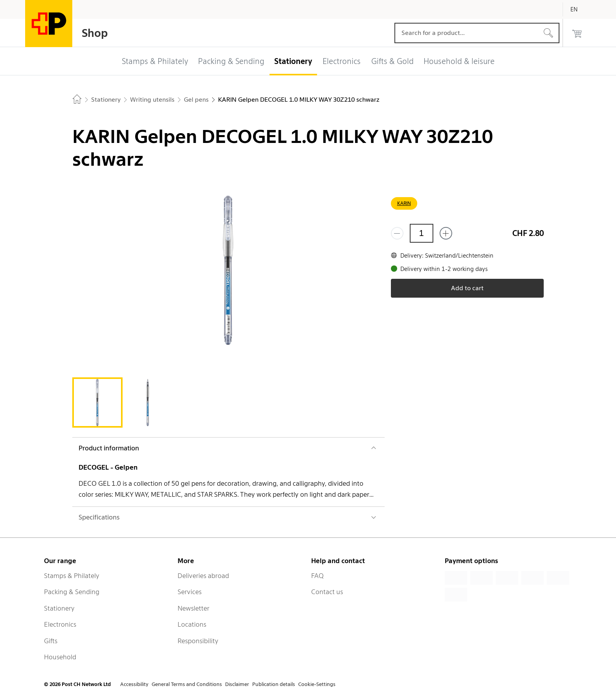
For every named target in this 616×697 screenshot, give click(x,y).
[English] (580, 9)
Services (190, 592)
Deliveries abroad (203, 576)
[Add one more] (446, 233)
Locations (192, 624)
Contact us (327, 592)
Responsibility (198, 641)
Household (60, 657)
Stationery (59, 608)
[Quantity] (422, 233)
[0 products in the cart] (577, 33)
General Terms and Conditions (187, 684)
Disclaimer (237, 684)
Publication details (274, 684)
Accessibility (134, 684)
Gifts (51, 641)
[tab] (97, 402)
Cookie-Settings (317, 684)
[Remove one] (397, 233)
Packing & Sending (72, 592)
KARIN (404, 203)
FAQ (317, 576)
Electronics (60, 624)
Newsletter (193, 608)
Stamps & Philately (72, 576)
